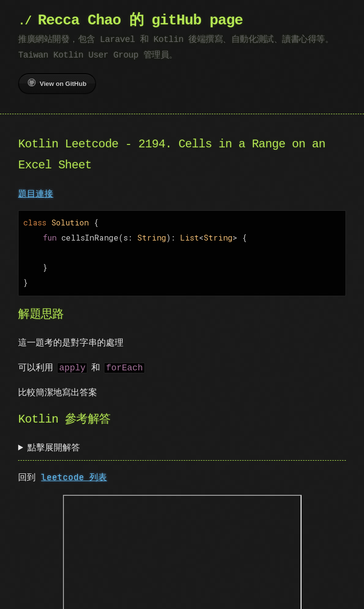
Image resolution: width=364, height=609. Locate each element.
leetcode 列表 (74, 472)
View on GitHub (57, 83)
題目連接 (36, 193)
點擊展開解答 (54, 442)
